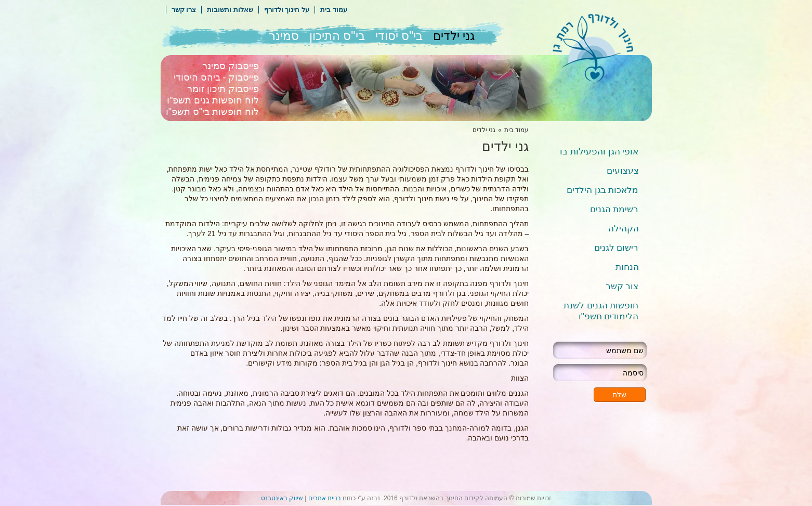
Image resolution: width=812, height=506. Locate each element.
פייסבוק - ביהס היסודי (217, 77)
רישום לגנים (617, 248)
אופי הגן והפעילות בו (599, 152)
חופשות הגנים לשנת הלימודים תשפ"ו (601, 311)
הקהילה (624, 229)
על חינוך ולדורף (287, 10)
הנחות (627, 267)
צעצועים (623, 171)
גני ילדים (454, 36)
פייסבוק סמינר (231, 66)
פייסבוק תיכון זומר (223, 89)
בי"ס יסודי (399, 36)
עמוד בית (334, 10)
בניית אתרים (325, 498)
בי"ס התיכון (337, 36)
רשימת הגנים (614, 209)
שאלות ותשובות (230, 10)
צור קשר (622, 286)
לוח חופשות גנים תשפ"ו (213, 100)
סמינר (284, 36)
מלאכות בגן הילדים (603, 190)
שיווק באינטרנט (282, 498)
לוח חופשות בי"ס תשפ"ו (213, 112)
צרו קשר (184, 10)
